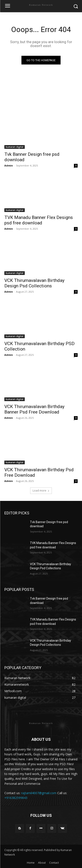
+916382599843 (16, 798)
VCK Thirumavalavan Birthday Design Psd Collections (34, 283)
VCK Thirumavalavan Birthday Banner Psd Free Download (34, 409)
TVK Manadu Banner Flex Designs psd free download (39, 220)
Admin (9, 165)
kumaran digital (15, 147)
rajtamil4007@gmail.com (39, 793)
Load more (41, 491)
